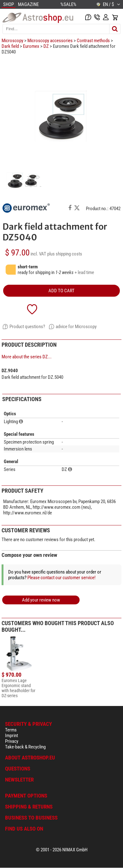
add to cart (61, 291)
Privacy (12, 741)
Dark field (10, 46)
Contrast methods (93, 41)
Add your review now (41, 600)
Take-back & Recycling (25, 747)
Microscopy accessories (50, 41)
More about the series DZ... (27, 357)
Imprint (11, 736)
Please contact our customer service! (61, 578)
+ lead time (84, 272)
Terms (11, 730)
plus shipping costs (65, 254)
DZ (46, 46)
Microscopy (12, 41)
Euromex (31, 46)
